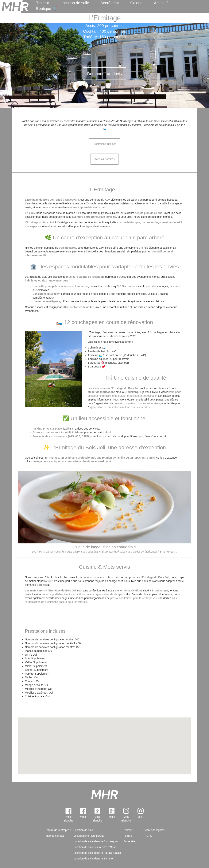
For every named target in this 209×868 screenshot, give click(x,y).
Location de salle (75, 3)
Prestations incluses (104, 144)
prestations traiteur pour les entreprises (137, 403)
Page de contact (54, 836)
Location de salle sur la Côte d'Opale (95, 847)
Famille (128, 836)
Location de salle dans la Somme (93, 859)
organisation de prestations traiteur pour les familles (119, 407)
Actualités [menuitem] (162, 3)
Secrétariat (110, 3)
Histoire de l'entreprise (58, 830)
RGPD (148, 836)
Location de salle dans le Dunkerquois (96, 841)
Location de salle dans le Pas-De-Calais (97, 853)
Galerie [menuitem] (136, 3)
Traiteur (43, 3)
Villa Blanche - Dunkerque (89, 836)
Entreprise (130, 841)
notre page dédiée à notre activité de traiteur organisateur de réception (83, 594)
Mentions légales (155, 830)
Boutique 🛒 (47, 9)
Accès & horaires (105, 159)
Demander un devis (104, 74)
